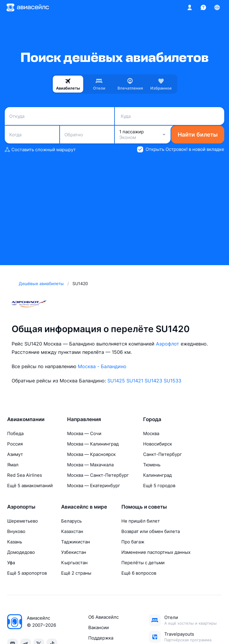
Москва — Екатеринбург (94, 486)
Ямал (13, 465)
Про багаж (133, 542)
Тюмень (152, 465)
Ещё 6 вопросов (139, 573)
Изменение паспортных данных (156, 552)
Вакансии (99, 627)
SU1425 (116, 381)
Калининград (157, 475)
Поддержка (101, 638)
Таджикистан (76, 542)
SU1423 (153, 381)
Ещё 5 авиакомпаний (30, 486)
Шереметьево (23, 521)
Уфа (11, 563)
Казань (15, 542)
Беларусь (71, 521)
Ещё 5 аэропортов (27, 573)
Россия (15, 444)
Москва (151, 433)
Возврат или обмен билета (151, 531)
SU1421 (135, 381)
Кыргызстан (74, 563)
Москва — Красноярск (91, 454)
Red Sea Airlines (25, 475)
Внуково (16, 531)
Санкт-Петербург (163, 454)
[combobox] (59, 116)
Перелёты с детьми (143, 563)
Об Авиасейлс (103, 617)
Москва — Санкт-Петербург (98, 475)
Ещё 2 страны (76, 573)
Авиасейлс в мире (84, 507)
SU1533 (172, 381)
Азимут (15, 454)
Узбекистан (74, 552)
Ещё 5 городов (159, 486)
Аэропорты (21, 507)
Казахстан (72, 531)
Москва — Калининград (93, 444)
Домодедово (21, 552)
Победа (15, 433)
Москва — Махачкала (90, 465)
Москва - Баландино (102, 366)
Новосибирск (158, 444)
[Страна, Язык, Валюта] (217, 7)
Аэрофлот (168, 344)
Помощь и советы (144, 507)
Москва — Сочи (84, 433)
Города (152, 419)
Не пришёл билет (141, 521)
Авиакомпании (26, 419)
